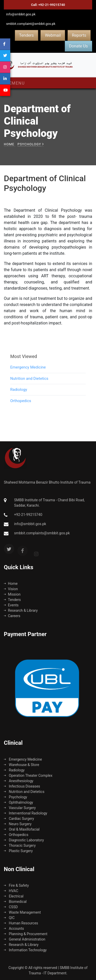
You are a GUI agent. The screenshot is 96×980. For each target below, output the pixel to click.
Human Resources (21, 923)
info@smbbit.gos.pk (21, 14)
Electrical (14, 896)
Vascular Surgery (20, 808)
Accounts (14, 928)
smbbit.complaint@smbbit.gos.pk (31, 24)
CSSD (11, 907)
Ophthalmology (18, 802)
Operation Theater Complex (28, 775)
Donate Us (78, 46)
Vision (11, 589)
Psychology (15, 797)
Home (9, 144)
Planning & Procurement (26, 934)
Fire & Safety (16, 885)
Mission (12, 594)
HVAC (11, 891)
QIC (9, 918)
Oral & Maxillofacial (22, 829)
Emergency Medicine (28, 376)
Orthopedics (21, 409)
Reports (79, 35)
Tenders (26, 35)
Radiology (19, 398)
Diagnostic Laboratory (24, 840)
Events (11, 605)
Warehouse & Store (22, 765)
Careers (12, 616)
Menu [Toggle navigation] (16, 83)
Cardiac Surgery (19, 819)
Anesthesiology (19, 781)
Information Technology (25, 950)
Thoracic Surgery (20, 845)
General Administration (25, 939)
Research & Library (21, 610)
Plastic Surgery (18, 851)
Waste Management (22, 912)
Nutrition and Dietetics (29, 387)
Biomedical (15, 902)
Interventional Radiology (25, 813)
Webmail (53, 35)
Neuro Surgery (18, 824)
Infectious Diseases (22, 786)
